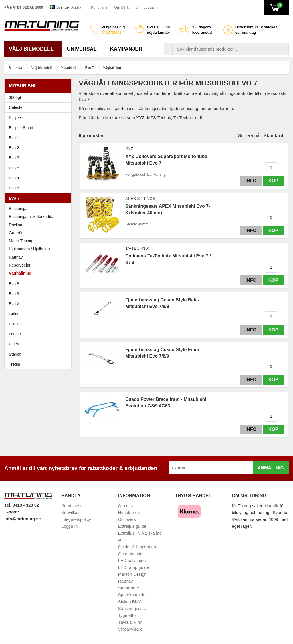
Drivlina (16, 225)
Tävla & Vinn (130, 622)
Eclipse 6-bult (39, 128)
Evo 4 (39, 178)
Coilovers (127, 519)
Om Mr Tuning (126, 7)
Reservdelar (20, 265)
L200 (13, 324)
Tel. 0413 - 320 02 (22, 505)
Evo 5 (39, 168)
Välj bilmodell (33, 49)
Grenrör (16, 233)
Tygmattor (128, 615)
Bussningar (19, 209)
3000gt (39, 97)
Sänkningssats (132, 608)
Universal (84, 49)
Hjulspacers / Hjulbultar (29, 249)
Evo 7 (39, 198)
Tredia (14, 364)
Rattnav (16, 257)
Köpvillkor (71, 512)
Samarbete (129, 588)
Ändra (76, 7)
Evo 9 (39, 294)
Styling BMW (130, 602)
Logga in (151, 7)
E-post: (12, 512)
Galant (39, 314)
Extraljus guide (132, 526)
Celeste (16, 107)
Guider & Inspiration (137, 547)
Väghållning (20, 273)
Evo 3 (39, 158)
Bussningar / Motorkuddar (32, 217)
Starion (15, 354)
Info (251, 181)
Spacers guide (132, 595)
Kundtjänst (99, 7)
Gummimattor (131, 554)
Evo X (39, 304)
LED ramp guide (134, 567)
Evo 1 (39, 138)
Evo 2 (39, 148)
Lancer (39, 334)
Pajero (15, 344)
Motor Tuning (39, 241)
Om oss (126, 506)
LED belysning (132, 560)
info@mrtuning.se (23, 519)
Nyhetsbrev (129, 512)
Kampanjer (126, 49)
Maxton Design (132, 574)
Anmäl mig (271, 468)
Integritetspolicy (76, 519)
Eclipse (39, 117)
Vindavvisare (130, 629)
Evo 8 (39, 284)
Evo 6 (39, 188)
